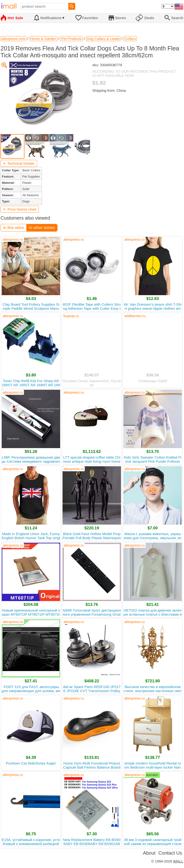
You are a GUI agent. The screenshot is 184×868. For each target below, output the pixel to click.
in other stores (42, 228)
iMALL (178, 861)
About (149, 853)
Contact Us (170, 853)
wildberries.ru (135, 316)
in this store (14, 228)
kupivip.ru (71, 316)
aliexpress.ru (13, 239)
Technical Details (19, 163)
